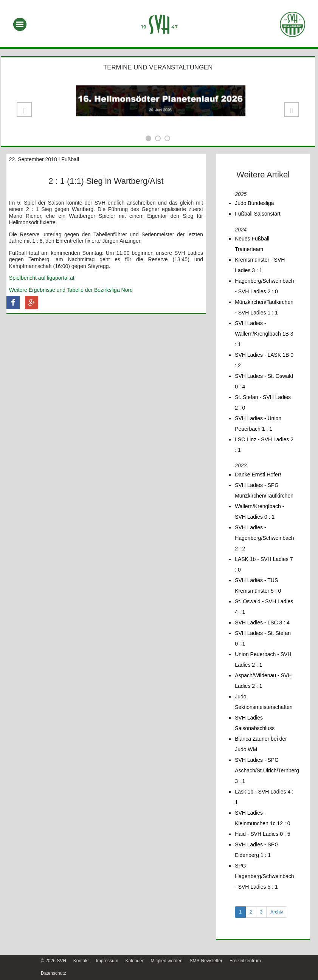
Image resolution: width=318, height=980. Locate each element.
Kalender (135, 961)
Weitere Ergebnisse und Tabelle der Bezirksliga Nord (71, 290)
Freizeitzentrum (245, 961)
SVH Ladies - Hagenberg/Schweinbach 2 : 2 (264, 538)
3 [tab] (261, 912)
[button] (24, 109)
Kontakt (81, 961)
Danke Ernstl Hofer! (258, 475)
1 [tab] (240, 912)
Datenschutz (54, 973)
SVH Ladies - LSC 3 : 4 (262, 623)
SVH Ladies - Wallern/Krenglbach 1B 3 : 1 (264, 334)
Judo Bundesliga (254, 203)
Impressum (107, 961)
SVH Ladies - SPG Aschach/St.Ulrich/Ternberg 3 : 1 (267, 770)
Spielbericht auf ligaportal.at (42, 278)
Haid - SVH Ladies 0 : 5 (262, 834)
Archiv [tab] (277, 912)
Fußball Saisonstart (258, 214)
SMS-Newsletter (206, 961)
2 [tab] (251, 912)
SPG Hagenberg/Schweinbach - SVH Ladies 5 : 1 (264, 876)
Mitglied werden (167, 961)
